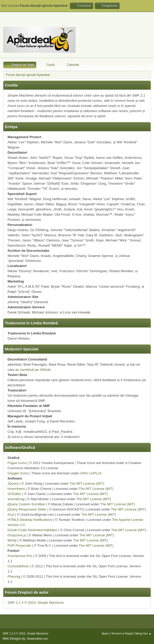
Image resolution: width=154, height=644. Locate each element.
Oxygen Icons (18, 473)
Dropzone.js (17, 535)
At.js (11, 515)
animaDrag (16, 499)
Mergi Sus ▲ (143, 633)
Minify (12, 540)
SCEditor (14, 494)
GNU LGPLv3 (91, 473)
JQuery (13, 484)
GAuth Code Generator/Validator (32, 530)
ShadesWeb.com (38, 639)
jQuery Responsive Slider (27, 509)
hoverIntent (16, 489)
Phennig (14, 576)
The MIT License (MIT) (87, 484)
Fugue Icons (17, 463)
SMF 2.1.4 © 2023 (21, 603)
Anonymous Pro (20, 556)
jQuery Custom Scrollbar (26, 504)
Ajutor (105, 633)
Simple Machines (51, 603)
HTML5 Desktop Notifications (30, 520)
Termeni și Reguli (122, 633)
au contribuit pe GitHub (33, 370)
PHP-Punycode (19, 545)
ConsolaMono (18, 566)
